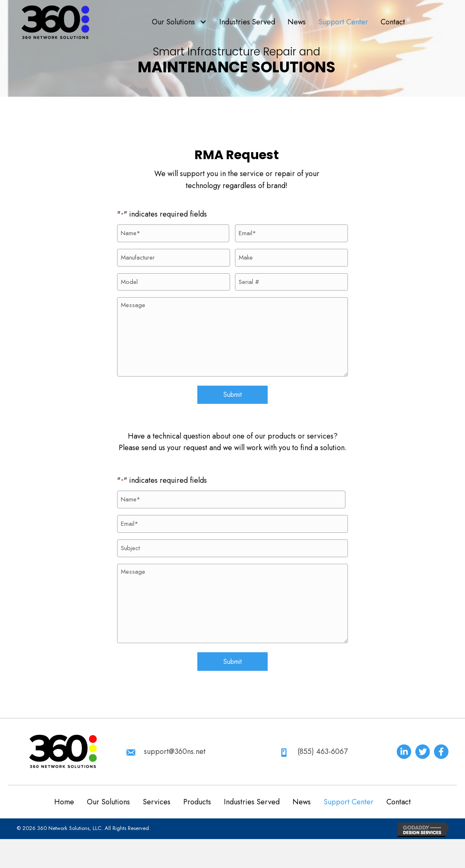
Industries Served (252, 793)
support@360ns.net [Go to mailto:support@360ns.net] (175, 743)
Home (64, 793)
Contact (399, 793)
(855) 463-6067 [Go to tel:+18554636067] (322, 743)
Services (157, 793)
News (302, 793)
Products (197, 793)
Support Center (349, 793)
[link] (179, 22)
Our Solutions (108, 793)
